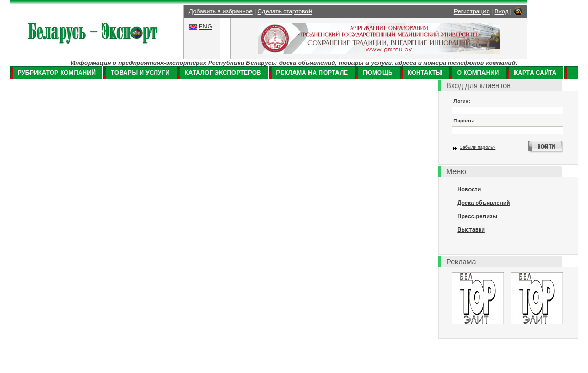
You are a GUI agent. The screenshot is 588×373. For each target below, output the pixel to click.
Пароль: (464, 120)
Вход (502, 11)
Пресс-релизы (477, 216)
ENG (205, 26)
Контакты (425, 73)
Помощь (378, 73)
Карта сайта (535, 73)
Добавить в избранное (221, 11)
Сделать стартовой (285, 11)
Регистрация (472, 11)
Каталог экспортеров (223, 73)
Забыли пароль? (477, 147)
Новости (469, 189)
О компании (478, 73)
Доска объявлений (483, 203)
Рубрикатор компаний (57, 73)
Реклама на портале (312, 73)
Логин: (462, 101)
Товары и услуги (140, 73)
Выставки (471, 229)
